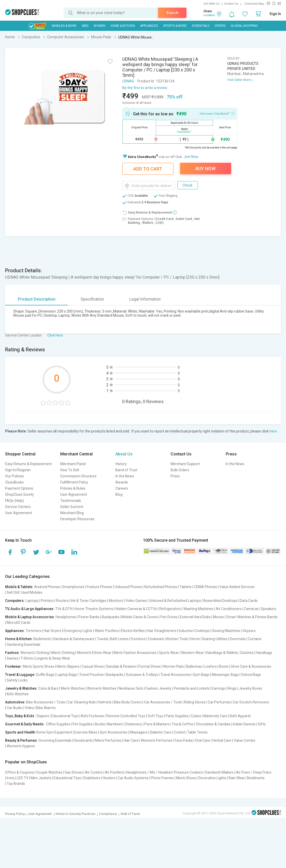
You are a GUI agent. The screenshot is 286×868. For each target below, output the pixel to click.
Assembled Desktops (220, 601)
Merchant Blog (72, 513)
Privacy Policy (15, 814)
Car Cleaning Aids (82, 702)
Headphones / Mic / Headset (149, 772)
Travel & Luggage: (20, 675)
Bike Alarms (46, 708)
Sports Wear (169, 653)
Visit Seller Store (239, 80)
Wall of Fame (130, 814)
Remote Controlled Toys (126, 716)
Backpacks (111, 617)
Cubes (196, 716)
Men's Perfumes (108, 740)
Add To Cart (148, 169)
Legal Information (145, 299)
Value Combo (245, 740)
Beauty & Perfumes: (21, 740)
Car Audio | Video (20, 708)
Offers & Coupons (20, 772)
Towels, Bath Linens (113, 639)
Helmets (105, 702)
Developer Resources (77, 519)
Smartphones (73, 587)
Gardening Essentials (23, 644)
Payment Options (19, 488)
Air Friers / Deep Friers (254, 772)
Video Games (136, 601)
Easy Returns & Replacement (28, 464)
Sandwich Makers (219, 772)
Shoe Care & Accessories (251, 666)
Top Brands (16, 784)
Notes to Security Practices (75, 814)
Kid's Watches (18, 694)
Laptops (32, 601)
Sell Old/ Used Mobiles (25, 592)
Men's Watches (73, 688)
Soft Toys (155, 716)
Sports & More (175, 26)
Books (100, 724)
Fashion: (12, 653)
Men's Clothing (63, 653)
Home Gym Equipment (54, 732)
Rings (232, 688)
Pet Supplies (83, 724)
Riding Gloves (195, 702)
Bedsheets (42, 639)
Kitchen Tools (177, 639)
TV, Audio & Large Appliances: (30, 609)
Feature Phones (100, 587)
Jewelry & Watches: (21, 688)
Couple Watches (49, 772)
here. (273, 431)
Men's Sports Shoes (39, 666)
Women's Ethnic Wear (94, 653)
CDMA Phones (205, 587)
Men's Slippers (68, 666)
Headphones (66, 617)
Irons (11, 778)
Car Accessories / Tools (163, 702)
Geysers (249, 631)
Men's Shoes (186, 778)
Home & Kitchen (123, 26)
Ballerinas (194, 666)
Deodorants (83, 740)
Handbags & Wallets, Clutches (230, 653)
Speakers (269, 609)
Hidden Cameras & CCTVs (136, 609)
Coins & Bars (48, 688)
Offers (220, 26)
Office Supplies (58, 724)
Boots (224, 666)
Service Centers (18, 507)
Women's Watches (102, 688)
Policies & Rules (73, 488)
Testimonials (71, 501)
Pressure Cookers (188, 772)
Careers (122, 488)
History (121, 464)
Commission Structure (78, 476)
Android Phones (47, 587)
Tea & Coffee (183, 724)
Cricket (179, 732)
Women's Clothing (35, 653)
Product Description (37, 299)
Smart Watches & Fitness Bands (252, 617)
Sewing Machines (226, 631)
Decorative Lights (212, 778)
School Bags (251, 675)
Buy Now (206, 169)
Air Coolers (94, 772)
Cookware (156, 639)
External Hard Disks (195, 617)
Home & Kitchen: (19, 639)
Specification (92, 299)
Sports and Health (20, 732)
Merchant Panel (73, 464)
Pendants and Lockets (192, 688)
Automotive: (15, 702)
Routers (62, 601)
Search (172, 13)
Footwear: (14, 666)
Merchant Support (185, 464)
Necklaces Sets (131, 688)
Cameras (251, 609)
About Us (124, 454)
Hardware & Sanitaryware (74, 639)
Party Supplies (177, 716)
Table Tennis (197, 732)
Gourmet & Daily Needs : (25, 724)
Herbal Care (222, 740)
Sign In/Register (18, 470)
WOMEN (99, 26)
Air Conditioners (229, 609)
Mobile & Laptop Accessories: (30, 617)
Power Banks (89, 617)
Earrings (219, 688)
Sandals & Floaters (121, 666)
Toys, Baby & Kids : (21, 716)
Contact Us (231, 4)
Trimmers (33, 631)
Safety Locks (17, 680)
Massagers (139, 732)
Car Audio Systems (133, 778)
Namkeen (115, 724)
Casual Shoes (93, 666)
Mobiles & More (64, 26)
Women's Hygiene (21, 746)
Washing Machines (198, 609)
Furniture (138, 639)
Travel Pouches (92, 675)
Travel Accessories (176, 675)
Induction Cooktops (194, 631)
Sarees (12, 658)
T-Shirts (27, 658)
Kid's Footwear (93, 716)
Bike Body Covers (128, 702)
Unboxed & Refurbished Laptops (175, 601)
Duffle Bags (45, 675)
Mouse (218, 617)
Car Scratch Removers (251, 702)
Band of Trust (126, 470)
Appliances (149, 26)
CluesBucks (14, 482)
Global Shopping (244, 26)
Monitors (116, 601)
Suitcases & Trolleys (142, 675)
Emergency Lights (78, 631)
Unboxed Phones (128, 587)
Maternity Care (216, 716)
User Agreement (19, 513)
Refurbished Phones (161, 587)
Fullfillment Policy (74, 482)
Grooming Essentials (55, 740)
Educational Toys (65, 716)
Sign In (275, 14)
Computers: (15, 601)
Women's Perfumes (157, 740)
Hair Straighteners (162, 631)
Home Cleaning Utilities (209, 639)
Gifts (262, 724)
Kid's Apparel (240, 716)
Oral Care (203, 740)
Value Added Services (237, 587)
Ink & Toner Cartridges (89, 601)
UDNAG (128, 81)
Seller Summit (72, 507)
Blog (119, 494)
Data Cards (249, 601)
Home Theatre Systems (94, 609)
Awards (122, 482)
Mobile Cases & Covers (140, 617)
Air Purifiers (114, 772)
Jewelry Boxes (251, 688)
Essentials (201, 26)
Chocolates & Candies (213, 724)
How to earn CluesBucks (217, 113)
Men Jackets (41, 778)
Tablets (186, 587)
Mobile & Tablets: (19, 587)
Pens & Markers (157, 724)
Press (175, 476)
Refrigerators (170, 609)
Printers (47, 601)
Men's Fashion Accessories (135, 653)
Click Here (55, 335)
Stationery (134, 724)
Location (209, 15)
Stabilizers (92, 778)
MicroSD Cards (19, 623)
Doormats (238, 639)
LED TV (23, 778)
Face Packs (184, 740)
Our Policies (15, 476)
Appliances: (15, 631)
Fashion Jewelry (159, 688)
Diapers (43, 716)
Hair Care (131, 740)
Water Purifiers (107, 631)
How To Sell (70, 470)
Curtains (255, 639)
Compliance (108, 814)
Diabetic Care (161, 732)
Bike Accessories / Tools (46, 702)
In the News (125, 476)
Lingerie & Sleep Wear (53, 658)
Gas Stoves (74, 772)
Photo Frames (162, 778)
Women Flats (173, 666)
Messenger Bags (225, 675)
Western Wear (192, 653)
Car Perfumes (219, 702)
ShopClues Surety (20, 494)
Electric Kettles (133, 631)
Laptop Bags (67, 675)
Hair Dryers (52, 631)
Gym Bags (201, 675)
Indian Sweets (244, 724)
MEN (85, 26)
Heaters (109, 778)
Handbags (264, 653)
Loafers (211, 666)
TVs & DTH (64, 609)
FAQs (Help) (15, 501)
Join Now (191, 157)
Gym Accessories (114, 732)
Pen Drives (169, 617)
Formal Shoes (150, 666)
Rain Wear (237, 778)
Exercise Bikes (86, 732)
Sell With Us (212, 4)
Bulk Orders (180, 470)
